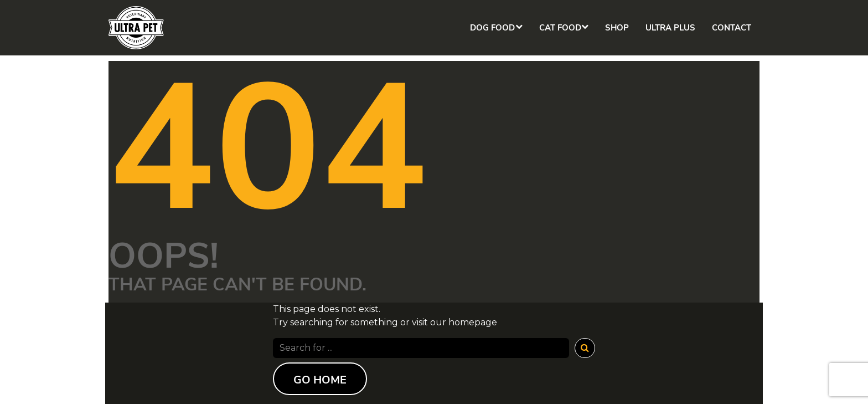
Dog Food (487, 28)
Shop (617, 28)
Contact (732, 28)
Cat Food (557, 28)
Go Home (320, 380)
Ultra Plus (670, 28)
